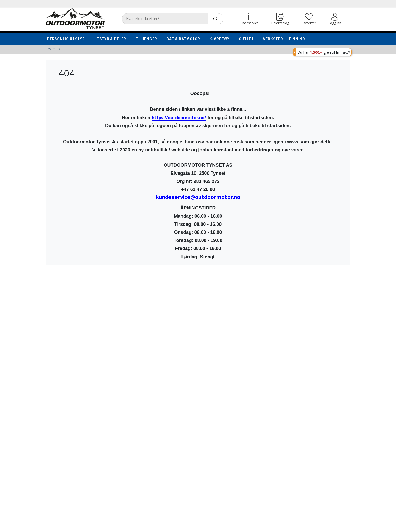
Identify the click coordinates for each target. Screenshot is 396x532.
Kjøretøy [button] (220, 39)
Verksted (273, 39)
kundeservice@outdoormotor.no (198, 197)
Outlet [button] (247, 39)
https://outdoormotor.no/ (179, 118)
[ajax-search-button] (216, 19)
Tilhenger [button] (147, 39)
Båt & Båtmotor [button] (184, 39)
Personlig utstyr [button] (66, 39)
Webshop (55, 49)
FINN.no (297, 39)
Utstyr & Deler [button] (111, 39)
